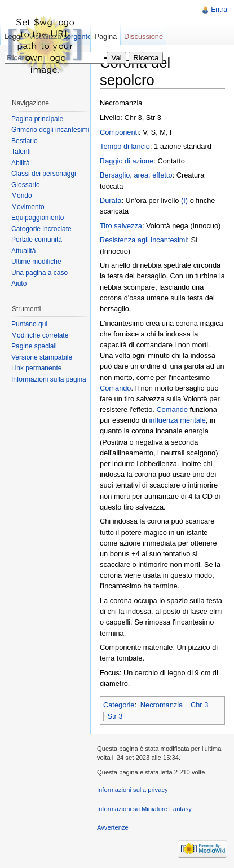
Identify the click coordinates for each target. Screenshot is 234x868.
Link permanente (36, 368)
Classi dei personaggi (44, 174)
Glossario (26, 185)
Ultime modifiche (36, 262)
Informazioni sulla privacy (133, 790)
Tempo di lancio (125, 146)
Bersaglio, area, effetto (136, 175)
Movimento (28, 207)
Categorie (119, 705)
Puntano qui (29, 324)
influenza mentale (178, 420)
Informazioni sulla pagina (49, 379)
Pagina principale (37, 119)
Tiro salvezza (121, 226)
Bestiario (25, 141)
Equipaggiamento (37, 218)
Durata (111, 200)
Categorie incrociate (41, 229)
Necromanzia (162, 705)
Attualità (23, 251)
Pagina (105, 36)
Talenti (21, 152)
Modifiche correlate (40, 335)
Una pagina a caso (39, 273)
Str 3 (115, 716)
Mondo (22, 196)
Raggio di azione (127, 161)
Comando (116, 388)
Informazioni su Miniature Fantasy (144, 809)
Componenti (119, 132)
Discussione (144, 36)
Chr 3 (199, 705)
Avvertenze (113, 827)
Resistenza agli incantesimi (143, 240)
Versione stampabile (42, 357)
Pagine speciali (34, 346)
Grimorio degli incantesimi (50, 130)
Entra (219, 10)
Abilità (21, 163)
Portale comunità (37, 240)
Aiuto (19, 284)
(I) (184, 200)
